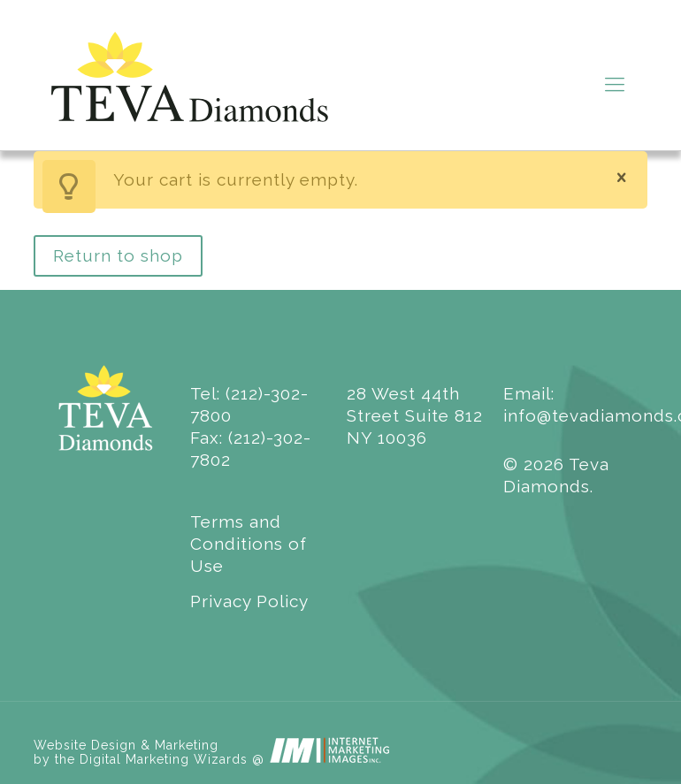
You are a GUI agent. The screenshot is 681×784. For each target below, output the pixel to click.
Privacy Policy (249, 601)
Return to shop (118, 255)
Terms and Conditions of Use (249, 544)
